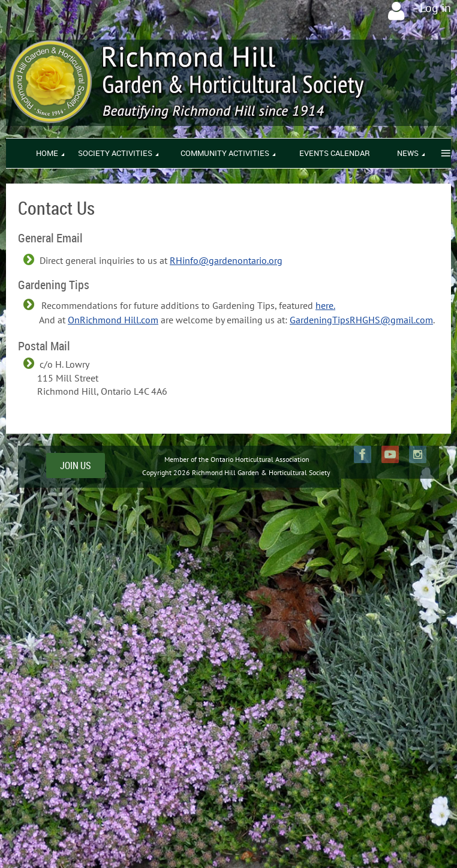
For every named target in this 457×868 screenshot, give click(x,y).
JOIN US (76, 465)
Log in (435, 8)
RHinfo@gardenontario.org (226, 260)
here (324, 305)
